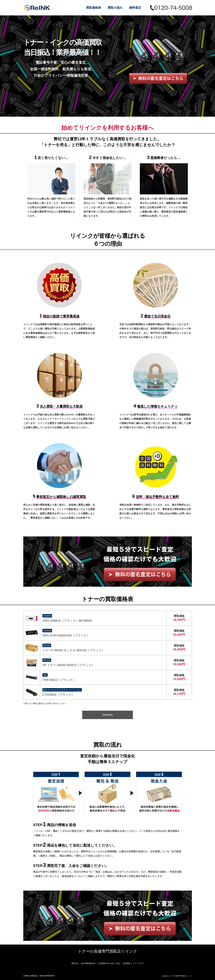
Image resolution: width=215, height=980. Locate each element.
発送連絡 (127, 963)
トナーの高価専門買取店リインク (107, 951)
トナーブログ (138, 963)
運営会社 (75, 963)
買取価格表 (94, 8)
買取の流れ (115, 8)
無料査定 (135, 8)
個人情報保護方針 (88, 963)
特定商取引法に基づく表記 (109, 963)
